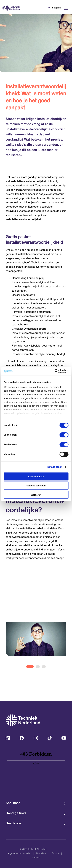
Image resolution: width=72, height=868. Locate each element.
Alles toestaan (36, 476)
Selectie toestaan (36, 486)
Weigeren (36, 495)
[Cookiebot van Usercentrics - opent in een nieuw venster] (55, 371)
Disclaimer (41, 854)
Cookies (36, 858)
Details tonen (55, 467)
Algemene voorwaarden (20, 854)
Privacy (55, 854)
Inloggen (56, 8)
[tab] (30, 667)
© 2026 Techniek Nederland (33, 849)
